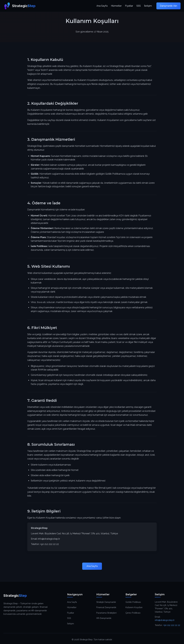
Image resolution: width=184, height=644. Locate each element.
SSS (139, 6)
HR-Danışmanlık (104, 618)
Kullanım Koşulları (134, 607)
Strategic (19, 6)
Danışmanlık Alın (168, 6)
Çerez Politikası (133, 613)
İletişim (148, 6)
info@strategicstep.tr (49, 539)
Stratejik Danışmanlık (106, 602)
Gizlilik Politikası (133, 602)
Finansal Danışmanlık (106, 607)
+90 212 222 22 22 (49, 544)
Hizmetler (116, 6)
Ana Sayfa (102, 6)
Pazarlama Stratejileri (106, 613)
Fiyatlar (129, 6)
